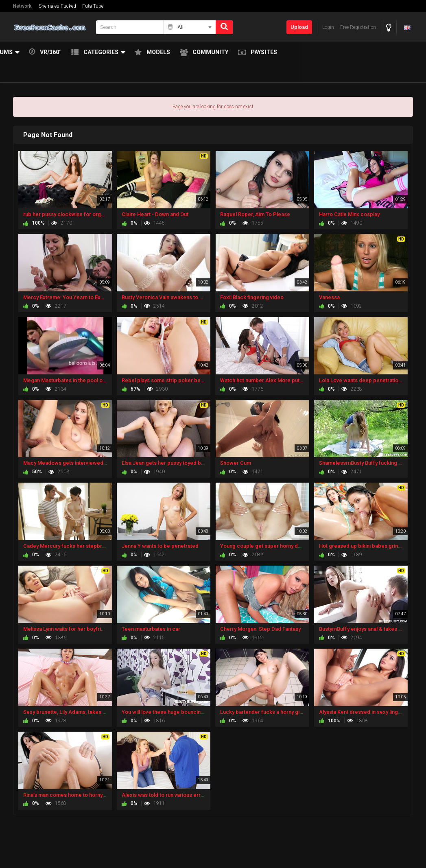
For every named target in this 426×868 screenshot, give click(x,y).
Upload (299, 27)
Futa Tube (93, 6)
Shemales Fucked (57, 6)
